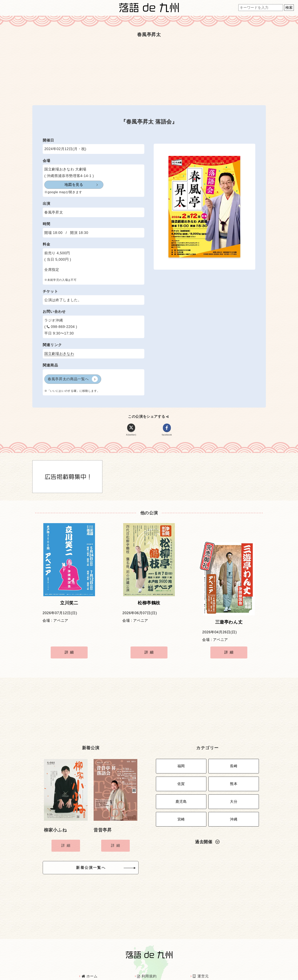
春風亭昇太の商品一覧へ (73, 379)
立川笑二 (69, 606)
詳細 (70, 636)
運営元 (201, 951)
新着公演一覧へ (97, 843)
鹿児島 (181, 774)
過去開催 (207, 811)
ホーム (90, 951)
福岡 (181, 742)
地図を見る (64, 185)
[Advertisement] (149, 71)
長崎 (234, 742)
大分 (234, 774)
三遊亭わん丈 (229, 606)
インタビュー (150, 962)
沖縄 (234, 789)
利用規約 (147, 951)
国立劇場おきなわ (59, 354)
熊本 (234, 758)
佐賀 (181, 758)
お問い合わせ (206, 962)
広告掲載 (91, 962)
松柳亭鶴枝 (149, 606)
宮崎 (181, 789)
